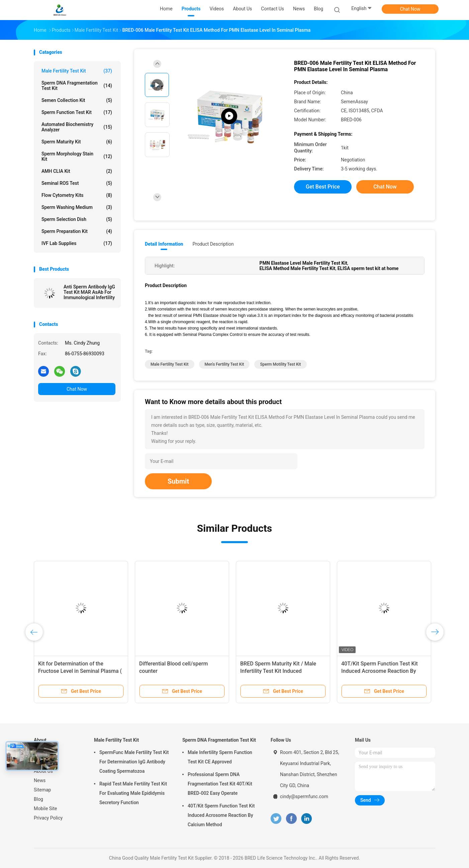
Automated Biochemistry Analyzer (77, 127)
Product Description (213, 244)
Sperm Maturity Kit (77, 142)
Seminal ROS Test (77, 183)
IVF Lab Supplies (77, 243)
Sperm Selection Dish (77, 219)
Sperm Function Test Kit (77, 112)
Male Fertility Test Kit (77, 71)
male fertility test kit (170, 364)
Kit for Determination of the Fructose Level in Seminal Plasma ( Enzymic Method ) (80, 671)
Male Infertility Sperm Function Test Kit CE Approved (220, 757)
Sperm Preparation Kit (77, 231)
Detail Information (164, 244)
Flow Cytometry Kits (77, 195)
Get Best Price (323, 187)
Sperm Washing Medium (77, 207)
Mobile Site (45, 809)
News (40, 780)
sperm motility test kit (280, 364)
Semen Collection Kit (77, 100)
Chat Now (410, 9)
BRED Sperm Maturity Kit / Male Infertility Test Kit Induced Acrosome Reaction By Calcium (278, 671)
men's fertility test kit (224, 364)
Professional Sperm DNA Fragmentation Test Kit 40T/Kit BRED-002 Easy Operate (220, 784)
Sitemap (42, 790)
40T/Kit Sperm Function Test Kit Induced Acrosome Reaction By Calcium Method (380, 671)
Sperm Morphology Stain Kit (77, 156)
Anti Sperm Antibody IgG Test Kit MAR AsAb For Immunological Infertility (89, 292)
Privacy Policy (48, 818)
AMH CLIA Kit (77, 171)
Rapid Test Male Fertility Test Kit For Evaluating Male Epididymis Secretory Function (133, 793)
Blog (38, 799)
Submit (178, 481)
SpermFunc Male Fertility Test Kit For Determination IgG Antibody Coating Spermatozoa (134, 762)
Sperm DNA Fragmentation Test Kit (77, 86)
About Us (43, 771)
